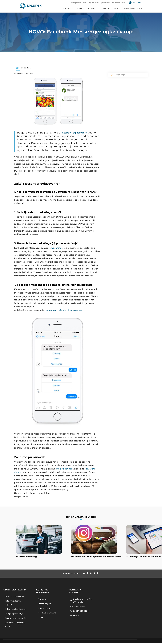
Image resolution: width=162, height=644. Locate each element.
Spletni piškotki (45, 609)
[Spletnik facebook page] (71, 617)
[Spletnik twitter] (78, 617)
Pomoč (85, 3)
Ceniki (79, 9)
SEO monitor (105, 9)
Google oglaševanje (14, 615)
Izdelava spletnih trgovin (13, 604)
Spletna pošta (94, 3)
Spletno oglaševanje (14, 597)
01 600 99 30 (137, 3)
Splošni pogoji (44, 605)
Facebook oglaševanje (75, 133)
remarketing (55, 248)
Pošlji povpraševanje (133, 9)
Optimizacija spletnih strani (15, 626)
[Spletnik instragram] (76, 617)
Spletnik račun (105, 3)
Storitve (67, 9)
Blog (116, 9)
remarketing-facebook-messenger (64, 310)
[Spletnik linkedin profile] (73, 617)
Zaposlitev (43, 600)
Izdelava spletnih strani (16, 610)
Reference (92, 9)
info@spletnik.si (64, 469)
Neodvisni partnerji (47, 614)
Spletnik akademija (119, 3)
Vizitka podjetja (76, 3)
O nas (40, 618)
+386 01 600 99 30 (80, 612)
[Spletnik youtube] (74, 617)
